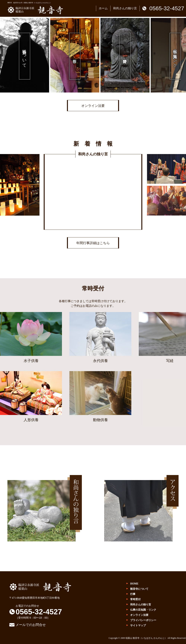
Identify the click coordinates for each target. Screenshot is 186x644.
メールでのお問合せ (31, 625)
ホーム (103, 8)
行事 (133, 594)
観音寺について (139, 589)
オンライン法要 (93, 106)
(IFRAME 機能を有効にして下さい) (93, 192)
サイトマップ (138, 625)
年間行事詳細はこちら (93, 243)
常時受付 (135, 599)
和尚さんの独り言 (125, 8)
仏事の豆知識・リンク (143, 610)
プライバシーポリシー (143, 620)
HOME (134, 584)
